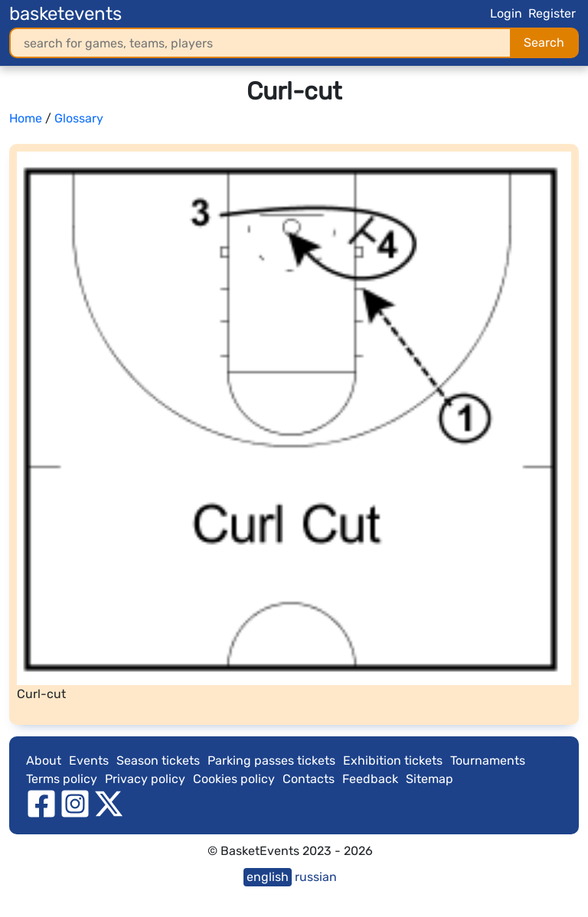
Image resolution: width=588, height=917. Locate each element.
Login (506, 13)
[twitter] (109, 803)
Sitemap (430, 779)
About (44, 760)
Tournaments (488, 760)
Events (89, 760)
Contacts (309, 779)
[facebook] (41, 803)
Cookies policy (234, 779)
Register (552, 13)
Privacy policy (145, 779)
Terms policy (62, 779)
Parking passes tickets (271, 760)
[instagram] (75, 803)
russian (316, 877)
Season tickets (158, 760)
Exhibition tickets (393, 760)
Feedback (370, 779)
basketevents (65, 14)
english (268, 877)
